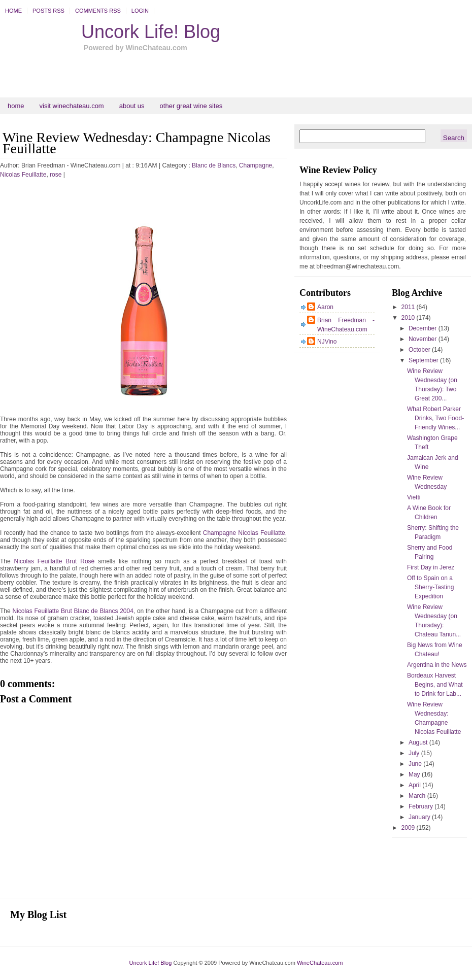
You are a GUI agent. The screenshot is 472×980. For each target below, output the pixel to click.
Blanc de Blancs (214, 165)
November (424, 339)
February (422, 806)
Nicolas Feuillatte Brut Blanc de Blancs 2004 (73, 611)
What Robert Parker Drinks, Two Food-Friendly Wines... (435, 418)
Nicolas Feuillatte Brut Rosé (55, 561)
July (415, 753)
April (415, 785)
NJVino (327, 342)
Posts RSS (48, 11)
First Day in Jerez (431, 567)
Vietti (414, 497)
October (420, 350)
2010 (409, 318)
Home (13, 11)
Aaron (325, 307)
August (419, 742)
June (416, 764)
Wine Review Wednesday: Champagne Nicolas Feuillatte (137, 143)
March (418, 796)
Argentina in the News (437, 665)
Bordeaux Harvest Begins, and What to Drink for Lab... (435, 685)
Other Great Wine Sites (191, 106)
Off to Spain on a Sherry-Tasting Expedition (430, 587)
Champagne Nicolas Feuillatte (244, 533)
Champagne (256, 165)
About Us (132, 106)
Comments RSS (98, 11)
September (424, 360)
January (420, 817)
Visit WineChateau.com (72, 106)
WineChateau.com (320, 963)
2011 (409, 307)
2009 (409, 828)
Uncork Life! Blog (151, 32)
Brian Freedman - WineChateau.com (346, 325)
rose (56, 175)
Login (140, 11)
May (415, 774)
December (424, 328)
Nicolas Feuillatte (23, 175)
